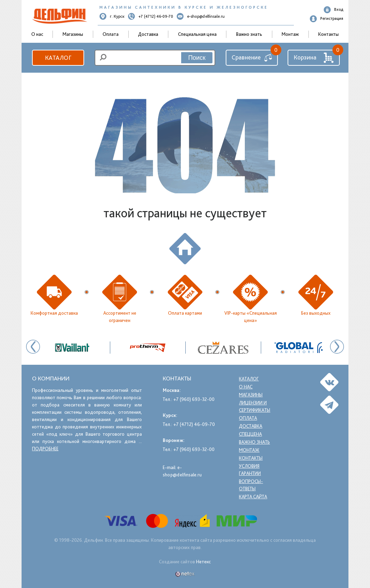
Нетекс (203, 562)
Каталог (58, 58)
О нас (246, 387)
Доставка (148, 34)
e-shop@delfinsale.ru (201, 16)
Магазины (73, 34)
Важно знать (249, 34)
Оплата (111, 34)
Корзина (314, 58)
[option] (223, 348)
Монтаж (290, 34)
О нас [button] (37, 34)
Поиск (197, 58)
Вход (333, 10)
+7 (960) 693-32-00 (194, 399)
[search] (155, 58)
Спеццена (251, 434)
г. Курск (112, 16)
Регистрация (327, 19)
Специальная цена (197, 34)
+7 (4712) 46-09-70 (151, 16)
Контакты (328, 34)
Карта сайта (254, 497)
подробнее (45, 449)
